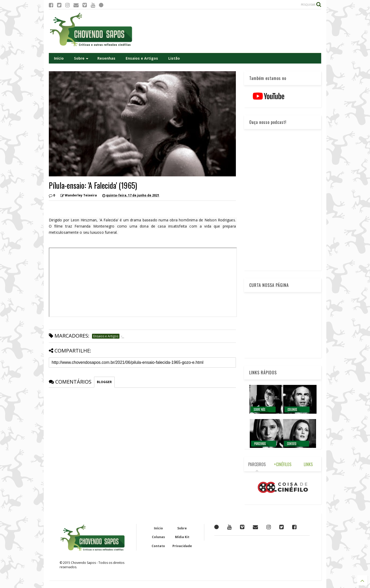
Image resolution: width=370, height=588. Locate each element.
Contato (158, 546)
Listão (174, 58)
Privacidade (182, 546)
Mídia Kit (182, 537)
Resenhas (106, 58)
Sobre (81, 58)
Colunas (158, 537)
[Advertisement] (228, 31)
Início (59, 58)
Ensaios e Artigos (142, 58)
